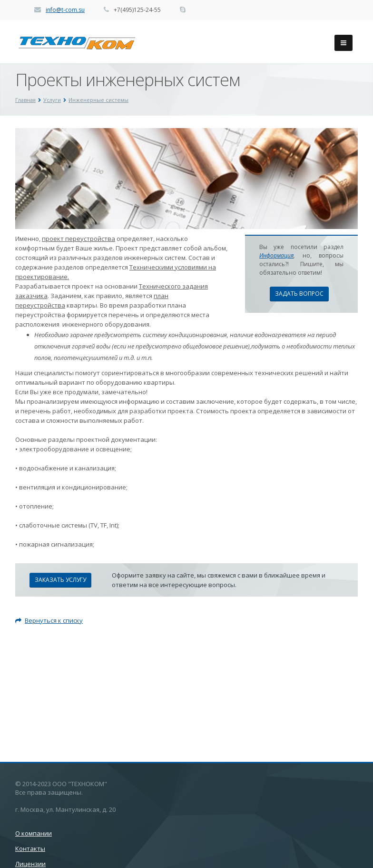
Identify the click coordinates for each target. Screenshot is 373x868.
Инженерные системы (98, 100)
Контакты (30, 848)
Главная (25, 100)
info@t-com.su (65, 10)
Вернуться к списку (49, 620)
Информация (276, 255)
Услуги (52, 100)
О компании (34, 833)
